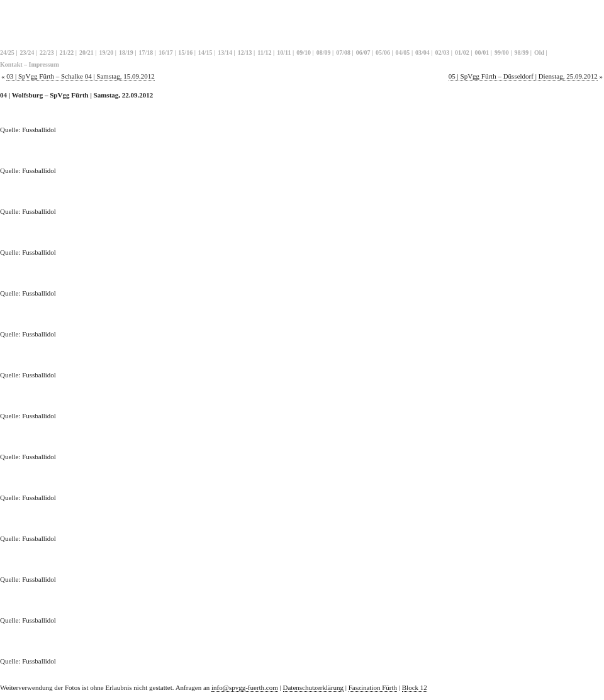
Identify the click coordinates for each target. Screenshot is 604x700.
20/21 (87, 53)
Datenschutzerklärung (314, 687)
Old (539, 53)
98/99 (522, 53)
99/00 (502, 53)
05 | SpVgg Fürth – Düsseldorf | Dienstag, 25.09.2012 (523, 76)
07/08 (343, 53)
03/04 (422, 53)
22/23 (47, 53)
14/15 (205, 53)
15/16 (185, 53)
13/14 (225, 53)
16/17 (166, 53)
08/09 (324, 53)
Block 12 (415, 687)
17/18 (146, 53)
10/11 (284, 53)
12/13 (245, 53)
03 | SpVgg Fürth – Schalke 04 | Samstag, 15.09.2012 (80, 76)
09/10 (304, 53)
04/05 (403, 53)
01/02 (462, 53)
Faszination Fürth (373, 687)
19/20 (106, 53)
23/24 (27, 53)
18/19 (126, 53)
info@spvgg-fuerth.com (245, 687)
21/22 (66, 53)
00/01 (482, 53)
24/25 (7, 53)
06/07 (363, 53)
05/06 (383, 53)
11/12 (264, 53)
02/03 (443, 53)
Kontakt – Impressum (30, 64)
